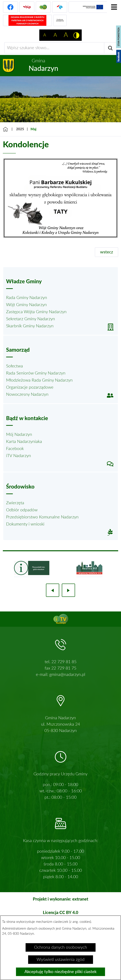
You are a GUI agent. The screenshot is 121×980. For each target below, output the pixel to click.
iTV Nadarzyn (19, 456)
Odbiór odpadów (22, 510)
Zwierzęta (15, 503)
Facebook (15, 449)
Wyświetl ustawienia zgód (61, 960)
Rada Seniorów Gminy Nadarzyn (36, 373)
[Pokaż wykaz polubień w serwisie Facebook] (119, 56)
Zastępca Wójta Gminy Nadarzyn (36, 312)
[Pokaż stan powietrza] (119, 37)
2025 (20, 129)
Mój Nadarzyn (19, 435)
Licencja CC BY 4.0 (60, 912)
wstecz (107, 252)
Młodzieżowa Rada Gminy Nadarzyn (39, 380)
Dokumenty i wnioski (25, 524)
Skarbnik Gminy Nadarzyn (30, 326)
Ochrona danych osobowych (61, 947)
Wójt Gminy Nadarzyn (26, 305)
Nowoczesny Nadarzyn (27, 394)
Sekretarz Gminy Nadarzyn (31, 319)
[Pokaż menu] (114, 7)
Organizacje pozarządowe (30, 387)
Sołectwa (14, 366)
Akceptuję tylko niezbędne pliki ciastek (60, 972)
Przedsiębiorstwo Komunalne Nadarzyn (42, 517)
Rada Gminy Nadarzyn (27, 298)
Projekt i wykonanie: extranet (60, 899)
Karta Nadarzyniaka (24, 442)
